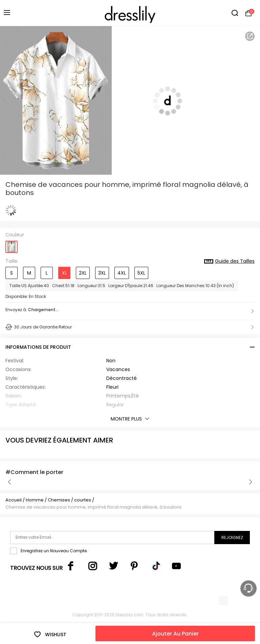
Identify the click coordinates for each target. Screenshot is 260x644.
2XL (83, 273)
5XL (141, 273)
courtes (83, 500)
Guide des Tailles (229, 261)
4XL (122, 273)
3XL (102, 273)
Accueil (14, 500)
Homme (35, 500)
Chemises (59, 500)
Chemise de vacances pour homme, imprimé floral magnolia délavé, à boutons (94, 507)
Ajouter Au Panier (175, 634)
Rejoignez (232, 538)
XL (64, 273)
